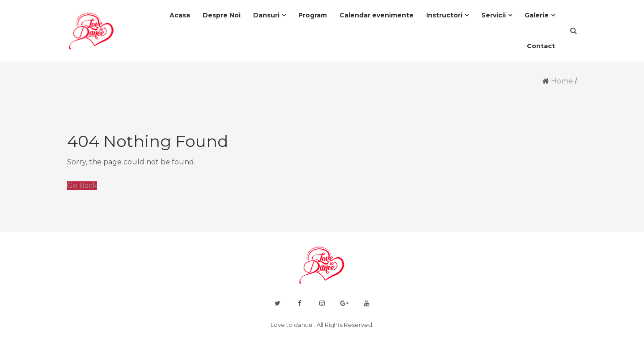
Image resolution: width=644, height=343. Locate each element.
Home (562, 81)
